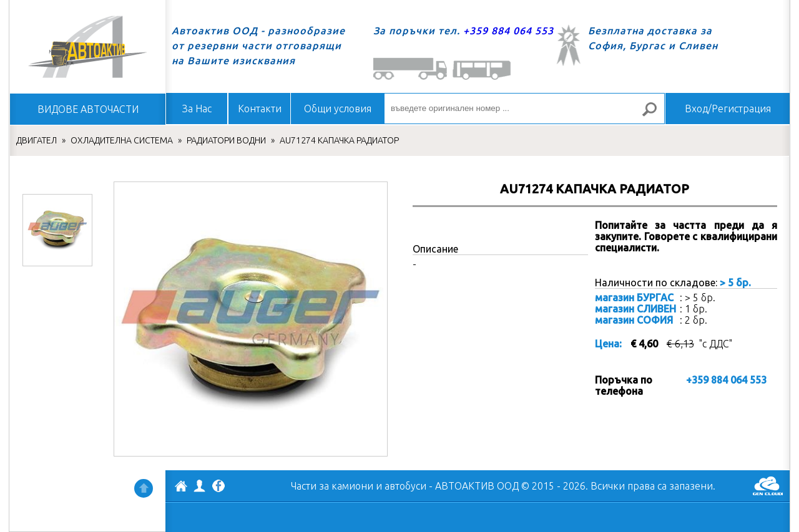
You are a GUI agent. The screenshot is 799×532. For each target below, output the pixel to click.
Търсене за (655, 114)
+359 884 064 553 (508, 31)
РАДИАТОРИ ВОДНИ (226, 140)
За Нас (197, 109)
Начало (87, 47)
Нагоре (144, 488)
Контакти (260, 109)
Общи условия (338, 109)
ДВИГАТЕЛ (37, 140)
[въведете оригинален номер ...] (524, 109)
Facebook (218, 487)
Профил (200, 486)
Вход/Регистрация (728, 109)
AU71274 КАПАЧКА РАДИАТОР (339, 140)
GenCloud (768, 486)
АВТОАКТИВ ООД (181, 488)
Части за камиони (332, 486)
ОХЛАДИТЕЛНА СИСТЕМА (122, 140)
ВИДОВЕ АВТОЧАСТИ (88, 109)
